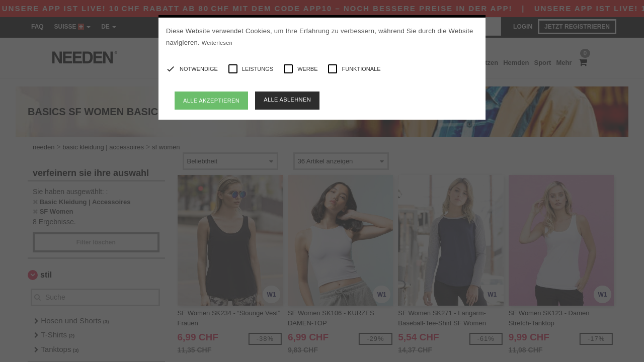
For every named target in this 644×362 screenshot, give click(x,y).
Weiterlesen (217, 43)
